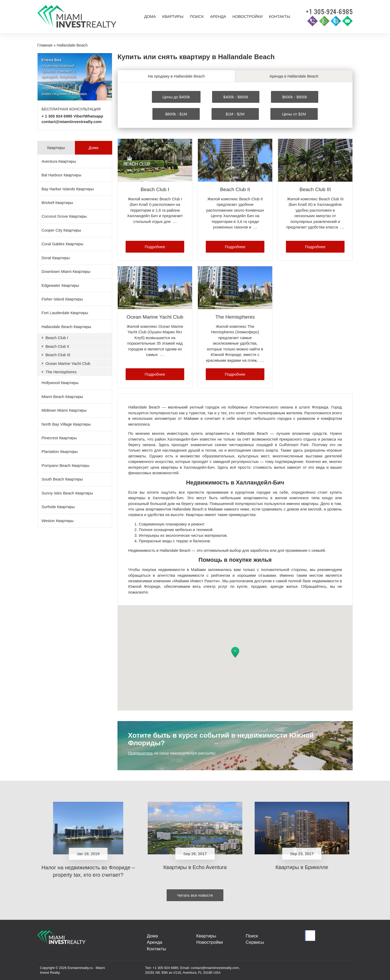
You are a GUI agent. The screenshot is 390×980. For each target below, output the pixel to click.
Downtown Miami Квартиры (66, 271)
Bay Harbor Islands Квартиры (68, 189)
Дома (150, 16)
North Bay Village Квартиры (66, 424)
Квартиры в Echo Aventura (195, 867)
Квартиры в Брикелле (302, 867)
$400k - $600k (236, 96)
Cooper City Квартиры (61, 230)
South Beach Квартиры (62, 479)
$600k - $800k (295, 96)
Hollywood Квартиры (60, 383)
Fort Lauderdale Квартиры (65, 313)
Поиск (197, 16)
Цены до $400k (176, 96)
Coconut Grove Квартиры (64, 216)
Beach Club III (58, 355)
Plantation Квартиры (60, 451)
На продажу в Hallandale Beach (176, 76)
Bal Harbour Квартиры (61, 175)
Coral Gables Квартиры (62, 244)
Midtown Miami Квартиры (64, 410)
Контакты (279, 16)
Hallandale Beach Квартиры (66, 327)
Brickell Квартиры (57, 203)
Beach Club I (57, 338)
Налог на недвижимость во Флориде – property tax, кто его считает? (88, 871)
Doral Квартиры (56, 258)
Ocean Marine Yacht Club (68, 363)
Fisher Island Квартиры (62, 299)
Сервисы (254, 943)
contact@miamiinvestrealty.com (72, 122)
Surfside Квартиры (58, 507)
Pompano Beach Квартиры (65, 465)
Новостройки (247, 16)
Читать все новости (195, 894)
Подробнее (155, 246)
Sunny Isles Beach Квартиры (67, 493)
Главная (45, 45)
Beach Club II (57, 346)
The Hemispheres (61, 372)
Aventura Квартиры (59, 161)
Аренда (218, 16)
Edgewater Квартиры (60, 285)
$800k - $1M (176, 113)
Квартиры (173, 16)
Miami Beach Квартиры (62, 397)
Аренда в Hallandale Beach (294, 76)
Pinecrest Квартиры (59, 438)
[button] (235, 652)
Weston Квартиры (58, 521)
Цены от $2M (294, 113)
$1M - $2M (235, 113)
